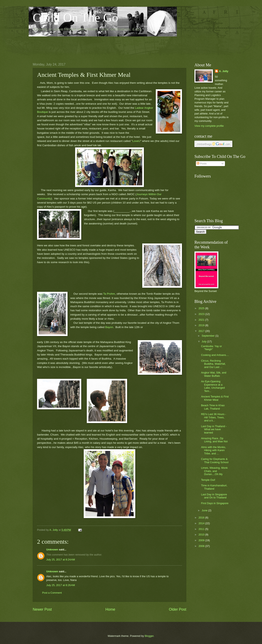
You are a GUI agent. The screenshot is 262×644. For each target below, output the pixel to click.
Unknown (52, 549)
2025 (202, 308)
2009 (202, 540)
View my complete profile (209, 126)
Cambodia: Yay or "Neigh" (211, 348)
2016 (202, 518)
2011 (202, 529)
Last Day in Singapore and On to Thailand (214, 496)
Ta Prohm (109, 294)
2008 (202, 546)
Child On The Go (75, 18)
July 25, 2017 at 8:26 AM (61, 585)
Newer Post (42, 609)
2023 (202, 314)
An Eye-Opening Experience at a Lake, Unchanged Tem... (213, 386)
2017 (202, 331)
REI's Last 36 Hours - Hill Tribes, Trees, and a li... (213, 417)
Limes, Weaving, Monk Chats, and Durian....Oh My (214, 471)
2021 (202, 320)
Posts (202, 164)
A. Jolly (224, 71)
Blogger (149, 636)
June (205, 510)
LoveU (136, 141)
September (208, 336)
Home (110, 609)
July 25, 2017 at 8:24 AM (61, 560)
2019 (202, 325)
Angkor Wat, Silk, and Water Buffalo (214, 374)
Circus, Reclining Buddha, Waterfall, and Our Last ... (213, 364)
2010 (202, 535)
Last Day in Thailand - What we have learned (214, 429)
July (204, 341)
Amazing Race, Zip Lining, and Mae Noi (214, 440)
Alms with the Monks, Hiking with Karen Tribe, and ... (213, 450)
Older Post (178, 609)
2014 (202, 523)
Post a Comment (52, 593)
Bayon (109, 327)
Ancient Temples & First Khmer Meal (215, 398)
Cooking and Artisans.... (215, 355)
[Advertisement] (107, 46)
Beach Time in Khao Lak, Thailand (213, 407)
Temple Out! (208, 480)
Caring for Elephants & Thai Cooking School (215, 461)
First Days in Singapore (215, 503)
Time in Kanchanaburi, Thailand (214, 487)
